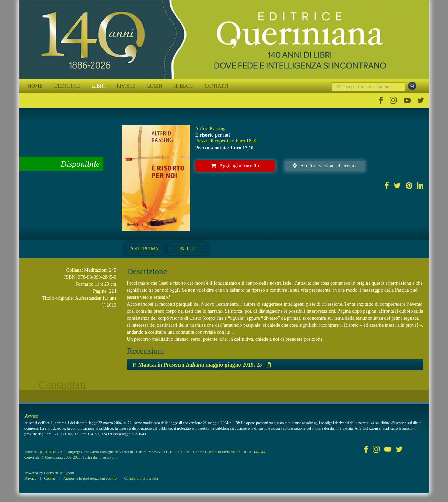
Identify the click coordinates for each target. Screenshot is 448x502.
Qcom (69, 473)
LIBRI (99, 86)
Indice (187, 249)
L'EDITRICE (67, 86)
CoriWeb (51, 473)
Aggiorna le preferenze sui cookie (90, 478)
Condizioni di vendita (141, 478)
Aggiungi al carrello (235, 166)
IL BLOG (183, 86)
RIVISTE (126, 86)
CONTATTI (216, 86)
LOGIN (155, 86)
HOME (35, 86)
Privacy (30, 478)
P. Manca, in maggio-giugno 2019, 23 (202, 365)
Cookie (50, 478)
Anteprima (145, 249)
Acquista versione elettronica (325, 166)
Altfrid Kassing (211, 129)
